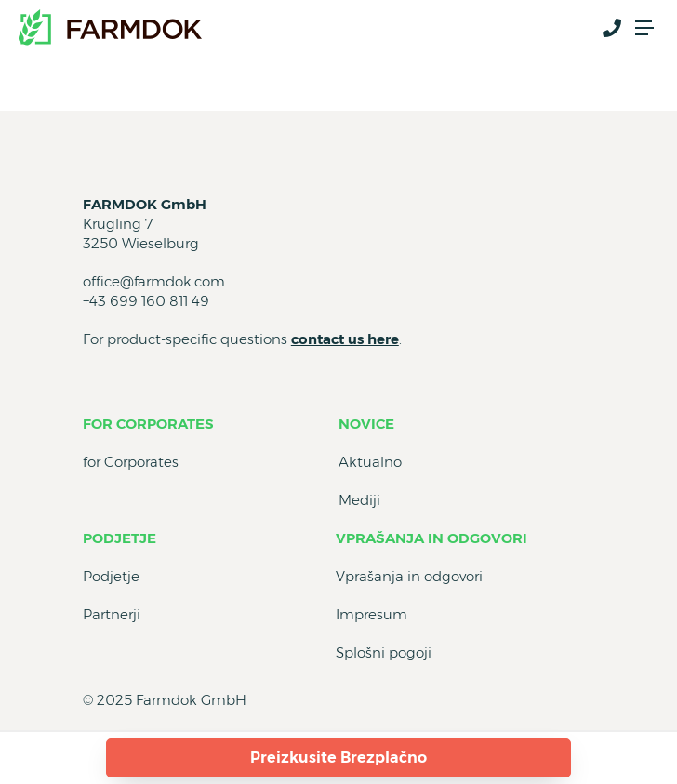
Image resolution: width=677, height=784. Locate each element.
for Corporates (148, 424)
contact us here (345, 339)
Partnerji (112, 614)
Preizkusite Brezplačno (338, 757)
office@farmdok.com (154, 281)
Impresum (372, 614)
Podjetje (119, 538)
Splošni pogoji (384, 652)
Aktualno (370, 462)
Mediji (359, 500)
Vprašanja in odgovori (431, 538)
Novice (366, 424)
